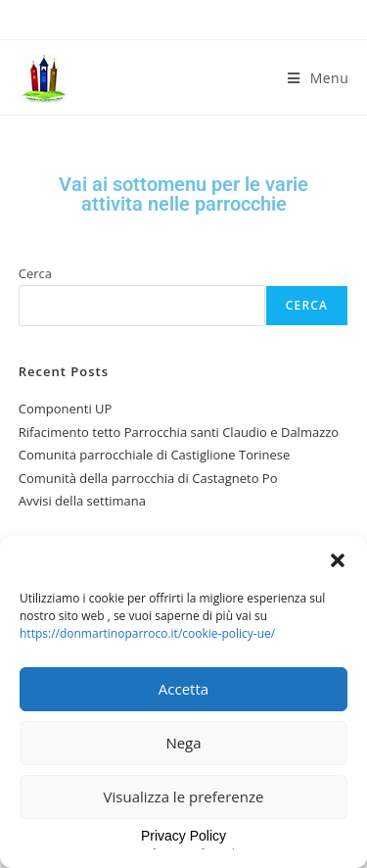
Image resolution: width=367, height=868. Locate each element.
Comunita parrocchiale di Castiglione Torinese (155, 455)
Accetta (183, 689)
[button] (338, 560)
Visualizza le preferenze (184, 796)
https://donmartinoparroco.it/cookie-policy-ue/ (147, 633)
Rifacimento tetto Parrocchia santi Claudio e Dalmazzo (179, 432)
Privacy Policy (183, 836)
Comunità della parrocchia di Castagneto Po (148, 478)
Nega (183, 743)
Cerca (35, 273)
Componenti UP (66, 409)
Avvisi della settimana (82, 501)
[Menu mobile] (318, 78)
